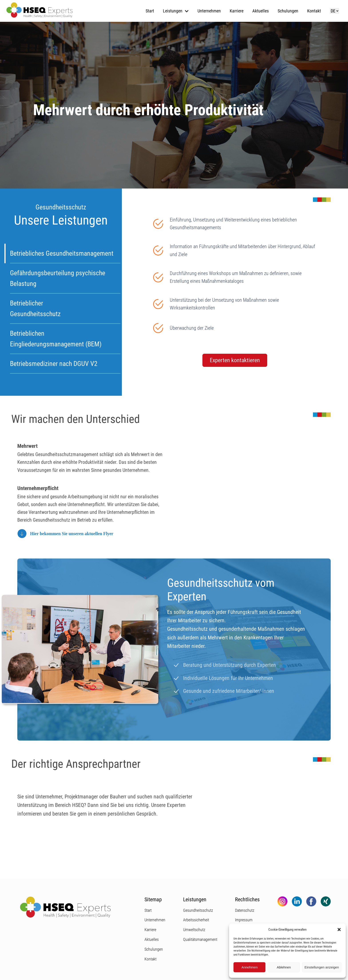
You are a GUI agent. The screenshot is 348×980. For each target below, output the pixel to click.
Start (150, 11)
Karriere (237, 11)
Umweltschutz (194, 930)
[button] (339, 930)
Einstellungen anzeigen (322, 967)
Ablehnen (284, 967)
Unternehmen (209, 11)
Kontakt (314, 11)
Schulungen (288, 11)
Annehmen (250, 967)
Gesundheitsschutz (198, 910)
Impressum (244, 920)
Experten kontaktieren (235, 360)
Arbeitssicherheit (196, 920)
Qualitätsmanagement (200, 939)
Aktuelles (261, 11)
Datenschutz (245, 910)
